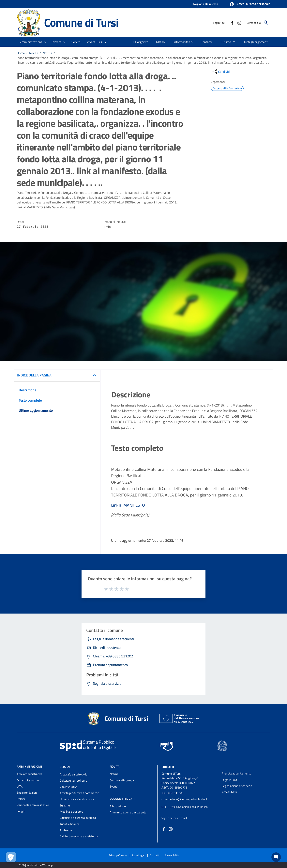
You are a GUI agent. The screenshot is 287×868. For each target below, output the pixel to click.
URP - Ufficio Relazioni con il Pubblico (185, 807)
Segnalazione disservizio (237, 786)
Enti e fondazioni (27, 793)
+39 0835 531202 (172, 793)
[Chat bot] (276, 857)
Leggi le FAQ (229, 780)
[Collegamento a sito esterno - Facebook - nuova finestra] (232, 23)
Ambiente (66, 830)
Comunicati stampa (122, 780)
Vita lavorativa (69, 787)
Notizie (47, 53)
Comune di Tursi (81, 22)
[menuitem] (141, 42)
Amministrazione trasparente (128, 812)
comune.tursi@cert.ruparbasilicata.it (184, 799)
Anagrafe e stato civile (74, 774)
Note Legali (139, 855)
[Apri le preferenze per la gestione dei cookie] (11, 857)
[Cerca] (266, 23)
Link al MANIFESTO (128, 505)
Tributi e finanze (70, 824)
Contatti (168, 767)
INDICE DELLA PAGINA (34, 375)
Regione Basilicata (206, 4)
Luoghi (21, 811)
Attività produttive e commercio (79, 793)
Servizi (65, 767)
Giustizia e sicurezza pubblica (78, 818)
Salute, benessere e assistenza (79, 836)
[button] (250, 4)
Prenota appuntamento (236, 773)
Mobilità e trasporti (72, 812)
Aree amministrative (30, 774)
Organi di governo (28, 780)
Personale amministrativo (33, 805)
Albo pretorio (118, 806)
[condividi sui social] (221, 72)
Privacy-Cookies (118, 855)
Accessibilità (229, 792)
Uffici (20, 786)
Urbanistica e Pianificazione (77, 799)
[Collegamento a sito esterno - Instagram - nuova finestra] (239, 23)
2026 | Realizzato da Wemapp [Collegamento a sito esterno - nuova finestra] (35, 865)
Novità (34, 53)
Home (21, 53)
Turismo (65, 805)
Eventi (114, 786)
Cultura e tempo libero (74, 781)
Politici (21, 799)
